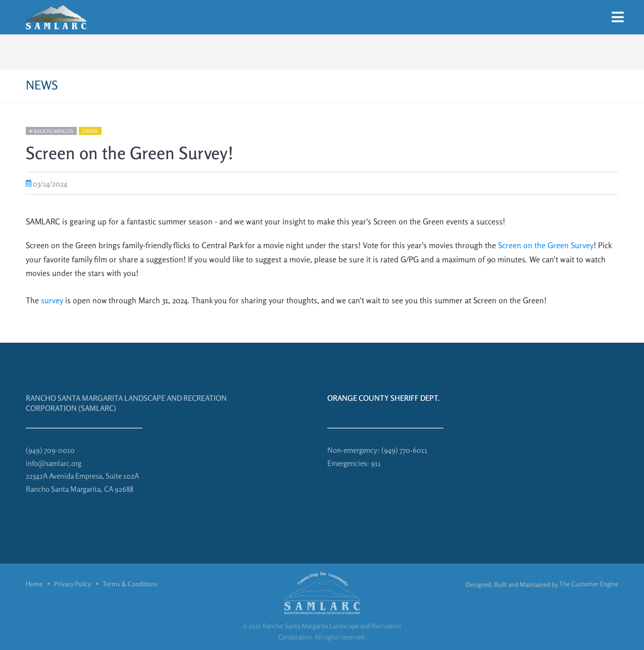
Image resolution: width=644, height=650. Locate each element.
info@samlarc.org (54, 463)
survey (52, 300)
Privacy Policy (72, 584)
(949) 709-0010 (50, 450)
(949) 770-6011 (404, 450)
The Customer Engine (589, 584)
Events (90, 131)
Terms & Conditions (130, 584)
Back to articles (51, 131)
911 (376, 463)
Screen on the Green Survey (546, 245)
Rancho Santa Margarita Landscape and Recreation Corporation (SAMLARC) (126, 403)
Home (34, 584)
